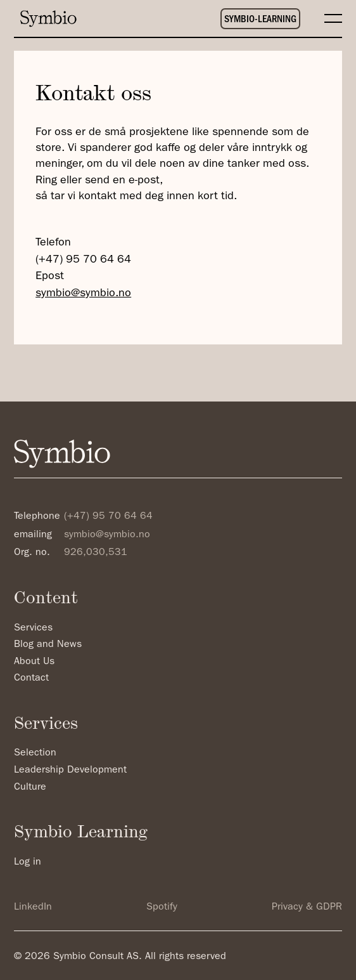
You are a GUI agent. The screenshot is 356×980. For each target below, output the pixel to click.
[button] (327, 18)
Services (33, 628)
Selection (35, 753)
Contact (31, 678)
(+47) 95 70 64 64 (83, 260)
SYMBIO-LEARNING (260, 20)
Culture (30, 787)
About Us (34, 662)
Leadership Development (70, 770)
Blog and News (48, 644)
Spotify (162, 907)
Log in (28, 862)
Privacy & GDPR (307, 907)
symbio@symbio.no (83, 293)
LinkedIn (33, 907)
